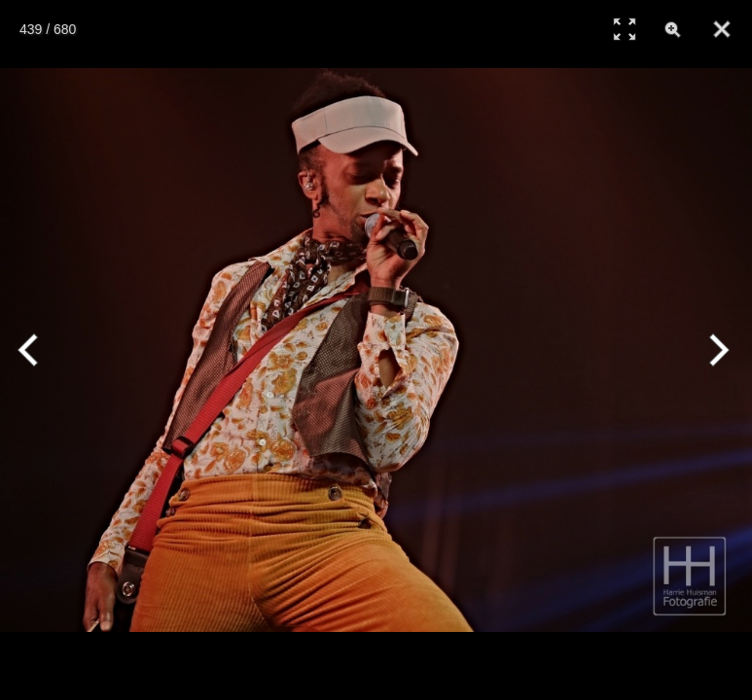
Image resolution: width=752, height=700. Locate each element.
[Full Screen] (625, 29)
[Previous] (36, 350)
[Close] (722, 29)
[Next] (716, 350)
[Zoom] (673, 29)
